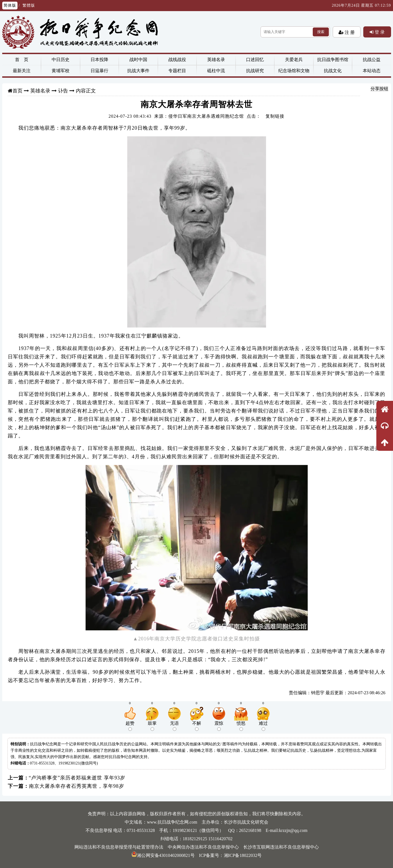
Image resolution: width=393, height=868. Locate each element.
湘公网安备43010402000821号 (163, 855)
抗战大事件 (138, 71)
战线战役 (177, 60)
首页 (17, 91)
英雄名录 (216, 60)
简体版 (10, 5)
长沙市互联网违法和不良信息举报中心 (281, 847)
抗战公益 (372, 60)
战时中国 (138, 60)
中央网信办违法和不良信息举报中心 (203, 847)
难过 (263, 726)
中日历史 (61, 60)
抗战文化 (333, 71)
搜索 (321, 32)
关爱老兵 (294, 60)
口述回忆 (255, 60)
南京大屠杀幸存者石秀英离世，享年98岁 (77, 786)
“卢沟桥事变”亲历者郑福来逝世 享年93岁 (77, 778)
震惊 (219, 726)
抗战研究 (255, 71)
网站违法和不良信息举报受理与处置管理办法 (119, 847)
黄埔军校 (61, 71)
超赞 (130, 726)
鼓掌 (152, 726)
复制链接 (275, 116)
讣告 (63, 91)
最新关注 (22, 71)
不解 (197, 726)
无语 (174, 726)
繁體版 (29, 5)
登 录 (379, 32)
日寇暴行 (99, 71)
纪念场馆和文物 (294, 71)
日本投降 (99, 60)
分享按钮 (379, 89)
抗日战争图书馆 (333, 60)
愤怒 (241, 726)
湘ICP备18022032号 (243, 855)
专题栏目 (177, 71)
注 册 (349, 32)
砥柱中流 (216, 71)
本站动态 (372, 71)
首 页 (22, 60)
